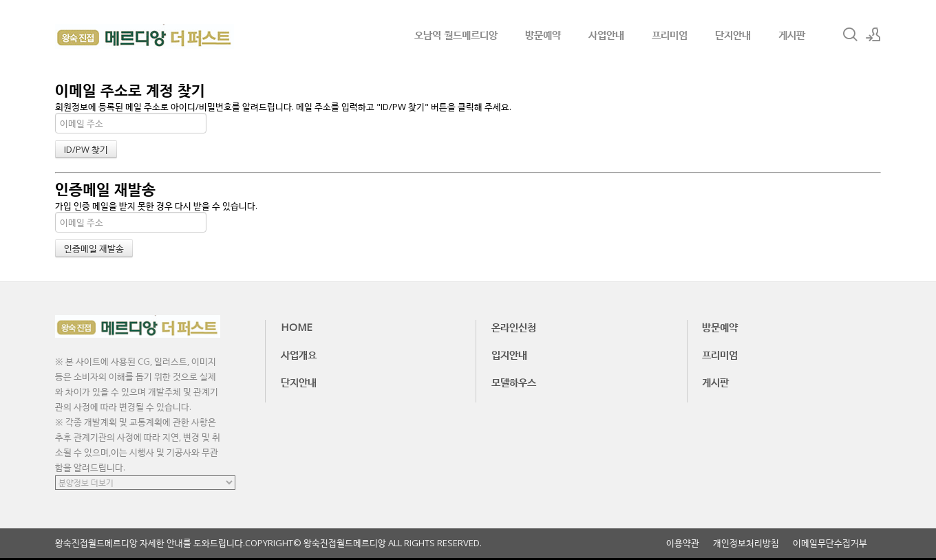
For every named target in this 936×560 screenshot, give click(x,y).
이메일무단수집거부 (830, 543)
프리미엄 (670, 34)
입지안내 (509, 354)
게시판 (792, 34)
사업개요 (299, 354)
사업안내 (606, 34)
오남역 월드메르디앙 (456, 34)
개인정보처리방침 (746, 543)
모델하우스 (514, 382)
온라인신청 (514, 327)
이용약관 (683, 543)
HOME (297, 327)
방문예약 (543, 34)
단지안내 (733, 34)
